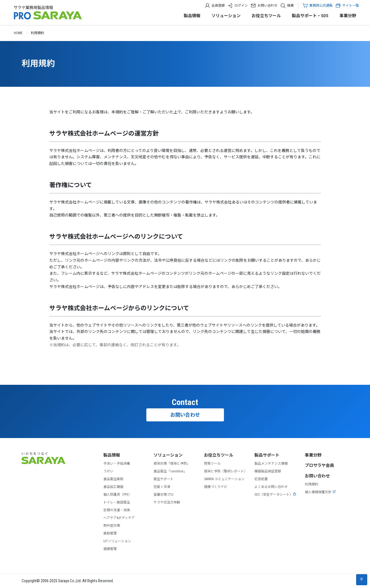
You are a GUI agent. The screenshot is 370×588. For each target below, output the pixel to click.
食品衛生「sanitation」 (170, 471)
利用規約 (312, 484)
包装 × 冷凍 (162, 487)
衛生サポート (164, 479)
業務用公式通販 (321, 6)
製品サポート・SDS (310, 16)
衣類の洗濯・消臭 (117, 510)
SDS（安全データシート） (275, 495)
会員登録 (218, 6)
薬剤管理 (110, 533)
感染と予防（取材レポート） (226, 471)
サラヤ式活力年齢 (167, 502)
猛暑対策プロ (164, 495)
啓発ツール (212, 464)
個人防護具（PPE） (118, 495)
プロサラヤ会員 (319, 465)
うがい (108, 471)
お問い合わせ (267, 6)
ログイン (241, 6)
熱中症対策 (112, 526)
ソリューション (226, 16)
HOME (18, 33)
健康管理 (110, 549)
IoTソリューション (117, 541)
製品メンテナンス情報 (271, 464)
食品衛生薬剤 (113, 479)
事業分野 (348, 16)
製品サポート (267, 455)
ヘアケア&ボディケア (119, 518)
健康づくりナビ (216, 487)
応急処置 (261, 479)
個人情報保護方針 (320, 492)
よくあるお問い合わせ (271, 487)
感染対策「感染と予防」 (172, 464)
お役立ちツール (266, 16)
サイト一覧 (347, 6)
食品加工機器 (113, 487)
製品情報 (192, 16)
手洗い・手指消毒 (117, 464)
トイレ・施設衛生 (117, 502)
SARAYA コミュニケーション (224, 479)
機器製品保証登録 (268, 471)
